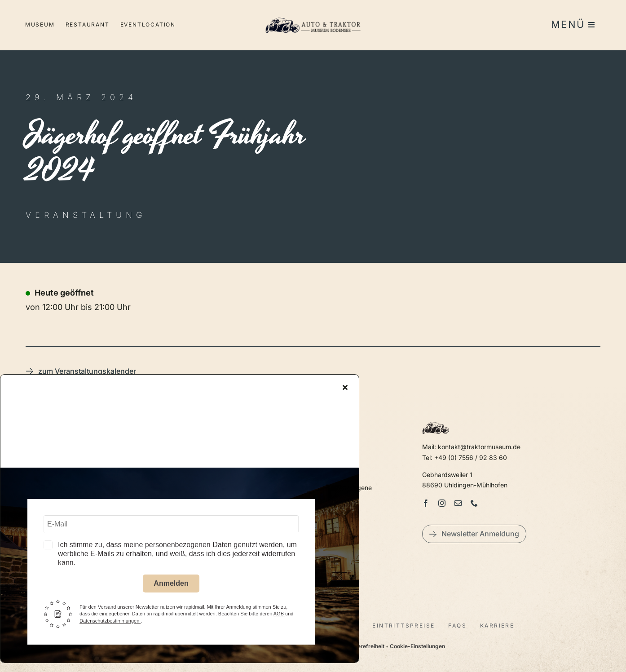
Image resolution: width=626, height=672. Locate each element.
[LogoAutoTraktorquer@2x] (313, 14)
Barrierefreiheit (365, 646)
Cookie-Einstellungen (417, 646)
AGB (279, 615)
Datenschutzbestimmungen (110, 622)
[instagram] (442, 503)
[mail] (458, 503)
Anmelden (171, 585)
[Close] (345, 389)
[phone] (474, 503)
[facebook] (426, 503)
